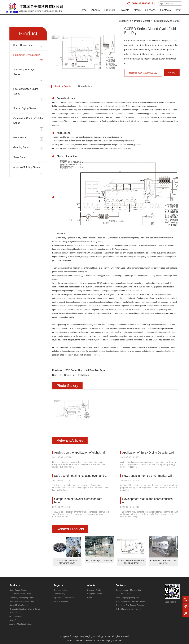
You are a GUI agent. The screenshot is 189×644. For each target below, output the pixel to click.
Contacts (165, 10)
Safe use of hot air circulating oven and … (82, 476)
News (137, 10)
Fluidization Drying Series (166, 21)
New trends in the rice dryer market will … (150, 476)
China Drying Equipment (111, 640)
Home (83, 10)
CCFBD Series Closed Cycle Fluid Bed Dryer (131, 562)
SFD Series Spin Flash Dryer (74, 375)
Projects (124, 10)
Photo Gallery (85, 86)
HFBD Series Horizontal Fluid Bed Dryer (85, 370)
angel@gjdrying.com (131, 598)
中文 (178, 10)
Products (110, 10)
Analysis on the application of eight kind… (82, 453)
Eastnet (79, 640)
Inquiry (172, 73)
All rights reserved (120, 636)
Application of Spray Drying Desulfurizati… (150, 453)
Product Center (142, 21)
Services (150, 10)
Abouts (96, 10)
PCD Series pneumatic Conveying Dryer (67, 562)
